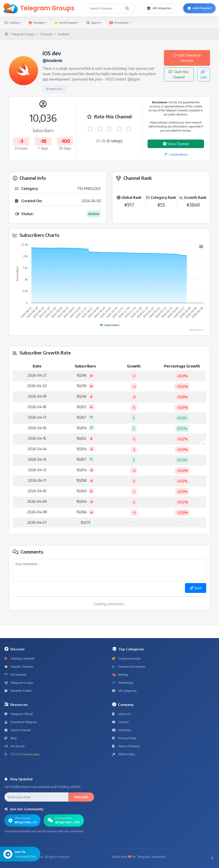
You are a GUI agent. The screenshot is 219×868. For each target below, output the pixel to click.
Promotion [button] (119, 23)
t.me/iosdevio (176, 154)
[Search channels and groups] (127, 8)
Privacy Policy (124, 738)
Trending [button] (37, 23)
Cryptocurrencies (126, 658)
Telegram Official (19, 714)
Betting (120, 675)
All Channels (15, 675)
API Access (15, 746)
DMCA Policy (124, 754)
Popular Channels (19, 666)
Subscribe (81, 797)
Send (196, 588)
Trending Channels (19, 658)
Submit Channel (18, 730)
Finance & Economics (129, 666)
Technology (123, 683)
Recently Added (18, 691)
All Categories (159, 8)
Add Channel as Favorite (187, 58)
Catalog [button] (12, 23)
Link (204, 75)
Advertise (122, 730)
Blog (11, 738)
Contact (120, 722)
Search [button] (93, 23)
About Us (121, 714)
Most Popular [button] (65, 23)
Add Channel (199, 8)
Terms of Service (126, 746)
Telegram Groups (19, 683)
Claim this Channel (179, 74)
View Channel (176, 144)
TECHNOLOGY (54, 89)
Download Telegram (21, 722)
